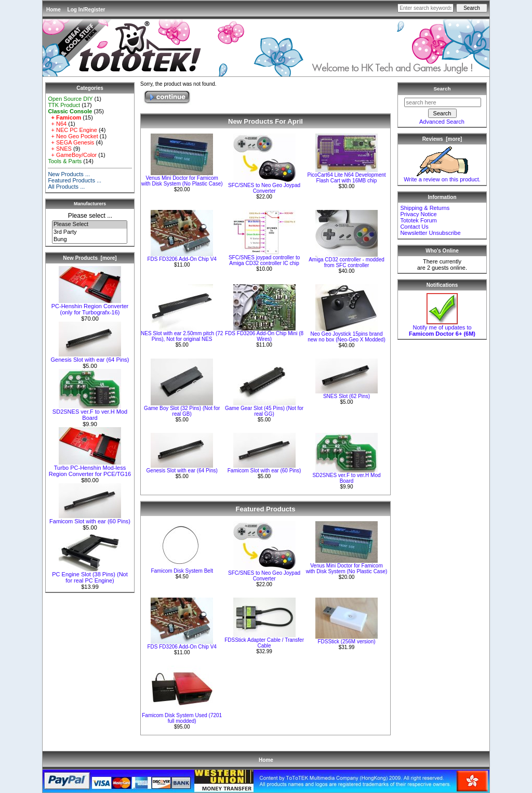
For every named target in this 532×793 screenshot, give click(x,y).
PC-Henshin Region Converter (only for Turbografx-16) (90, 307)
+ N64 (57, 124)
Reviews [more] (442, 139)
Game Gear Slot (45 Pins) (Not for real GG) (264, 411)
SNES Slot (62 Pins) (347, 396)
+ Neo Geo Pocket (73, 136)
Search (442, 89)
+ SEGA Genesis (71, 142)
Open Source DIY (70, 99)
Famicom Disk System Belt (182, 571)
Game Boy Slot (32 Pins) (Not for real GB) (182, 411)
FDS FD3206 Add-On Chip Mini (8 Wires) (264, 336)
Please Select (90, 224)
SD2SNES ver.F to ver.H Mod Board (90, 412)
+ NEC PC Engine (72, 130)
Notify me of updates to (442, 328)
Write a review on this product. (442, 177)
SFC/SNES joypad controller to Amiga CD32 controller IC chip (264, 260)
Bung (90, 240)
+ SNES (60, 149)
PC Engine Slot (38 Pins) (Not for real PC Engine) (90, 575)
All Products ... (66, 187)
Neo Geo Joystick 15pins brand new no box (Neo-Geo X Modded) (347, 337)
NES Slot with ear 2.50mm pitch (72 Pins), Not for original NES (182, 336)
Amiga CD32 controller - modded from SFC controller (347, 262)
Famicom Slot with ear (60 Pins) (90, 519)
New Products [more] (90, 258)
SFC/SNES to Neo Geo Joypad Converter (264, 188)
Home (54, 10)
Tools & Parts (65, 161)
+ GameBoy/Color (72, 155)
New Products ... (69, 174)
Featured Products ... (75, 180)
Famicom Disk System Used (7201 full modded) (182, 718)
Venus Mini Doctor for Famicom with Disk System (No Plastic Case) (182, 181)
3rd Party (90, 232)
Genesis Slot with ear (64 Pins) (90, 357)
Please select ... (90, 216)
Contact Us (414, 227)
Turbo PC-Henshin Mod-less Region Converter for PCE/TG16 (90, 468)
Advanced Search (442, 122)
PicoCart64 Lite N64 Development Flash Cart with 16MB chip (346, 178)
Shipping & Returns (425, 208)
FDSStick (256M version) (346, 642)
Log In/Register (87, 10)
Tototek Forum (418, 220)
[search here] (443, 102)
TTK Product (64, 105)
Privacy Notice (418, 214)
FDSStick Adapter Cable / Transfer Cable (264, 643)
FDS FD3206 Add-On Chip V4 (182, 259)
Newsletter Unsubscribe (430, 233)
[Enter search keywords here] (425, 8)
